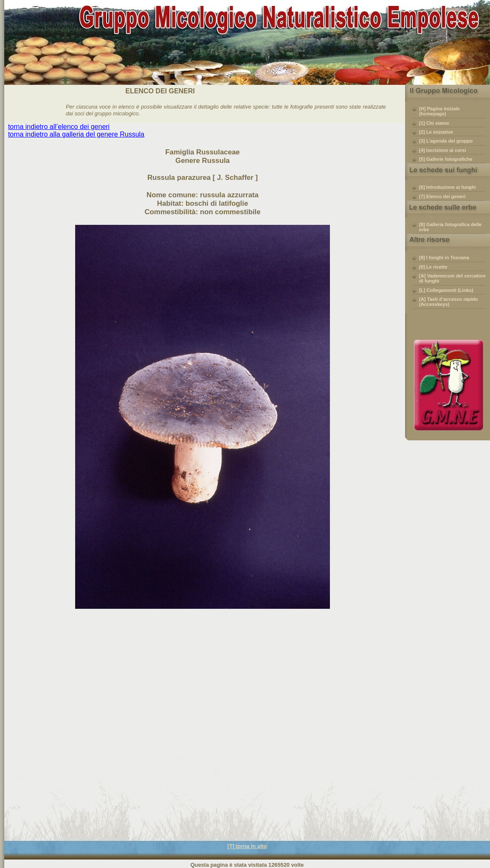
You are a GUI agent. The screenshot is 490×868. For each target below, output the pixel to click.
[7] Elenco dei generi (442, 196)
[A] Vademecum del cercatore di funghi (452, 278)
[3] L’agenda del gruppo (446, 141)
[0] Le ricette (433, 267)
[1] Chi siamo (434, 123)
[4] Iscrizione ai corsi (443, 150)
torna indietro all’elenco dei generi (59, 127)
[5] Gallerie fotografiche (446, 159)
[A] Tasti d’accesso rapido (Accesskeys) (448, 302)
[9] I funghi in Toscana (444, 258)
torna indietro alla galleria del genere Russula (76, 134)
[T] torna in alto (247, 846)
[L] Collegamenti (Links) (446, 290)
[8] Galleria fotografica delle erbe (450, 227)
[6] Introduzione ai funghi (448, 187)
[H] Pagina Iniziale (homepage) (439, 111)
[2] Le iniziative (436, 132)
